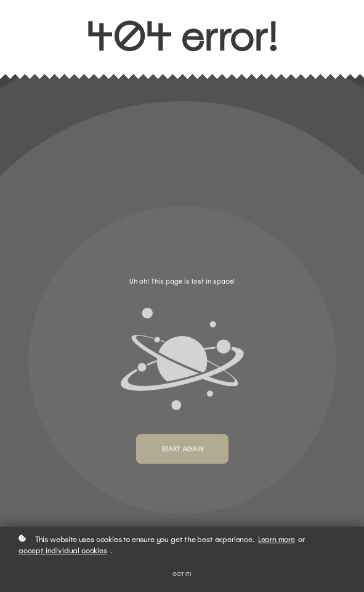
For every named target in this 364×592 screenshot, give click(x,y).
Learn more (277, 540)
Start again (182, 449)
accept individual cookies (63, 551)
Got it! (182, 574)
